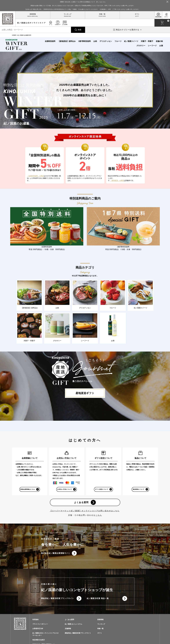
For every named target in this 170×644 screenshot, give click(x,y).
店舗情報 (68, 630)
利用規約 (35, 621)
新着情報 (33, 14)
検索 (80, 30)
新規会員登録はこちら (28, 490)
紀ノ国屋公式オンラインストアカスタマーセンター (45, 636)
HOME (14, 35)
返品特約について (138, 490)
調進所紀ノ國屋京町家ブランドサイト (58, 600)
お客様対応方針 (38, 630)
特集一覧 (102, 14)
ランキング (68, 14)
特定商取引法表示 (39, 642)
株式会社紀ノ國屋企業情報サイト (56, 554)
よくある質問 (81, 503)
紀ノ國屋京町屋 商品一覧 (98, 600)
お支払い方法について (65, 490)
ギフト (137, 14)
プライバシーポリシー (40, 626)
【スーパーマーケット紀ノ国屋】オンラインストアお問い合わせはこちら (85, 512)
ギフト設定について (101, 490)
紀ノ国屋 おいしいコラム (74, 626)
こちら (99, 516)
